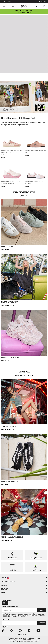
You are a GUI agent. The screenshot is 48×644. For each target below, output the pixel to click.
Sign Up (5, 603)
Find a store (6, 620)
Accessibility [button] (42, 2)
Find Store (42, 623)
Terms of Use (6, 615)
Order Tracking (7, 2)
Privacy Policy (14, 615)
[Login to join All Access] (24, 11)
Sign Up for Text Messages (10, 607)
